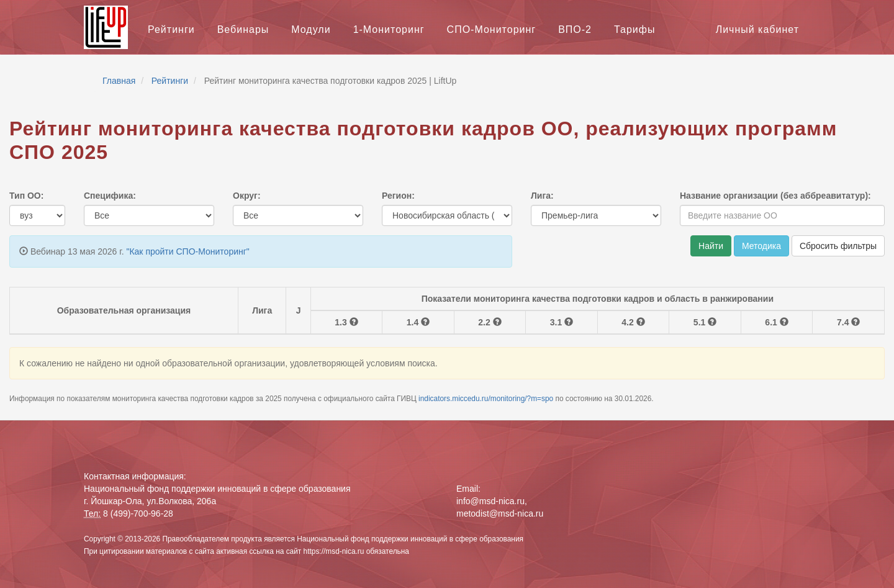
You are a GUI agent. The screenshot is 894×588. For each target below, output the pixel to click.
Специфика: (110, 196)
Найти (711, 246)
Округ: (247, 196)
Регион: (398, 196)
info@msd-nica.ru (490, 501)
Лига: (542, 196)
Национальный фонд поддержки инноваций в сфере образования (410, 539)
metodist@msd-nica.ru (500, 513)
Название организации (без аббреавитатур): (775, 196)
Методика (761, 246)
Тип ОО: (26, 196)
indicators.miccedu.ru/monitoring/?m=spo (487, 399)
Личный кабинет (757, 29)
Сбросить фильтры (838, 246)
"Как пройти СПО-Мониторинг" (187, 251)
